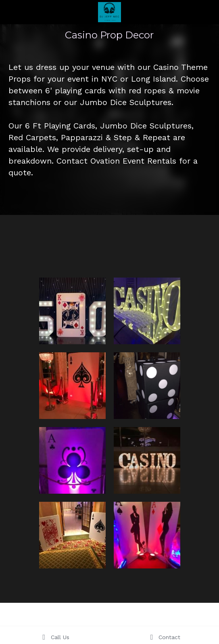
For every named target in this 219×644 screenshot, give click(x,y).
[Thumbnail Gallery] (72, 311)
